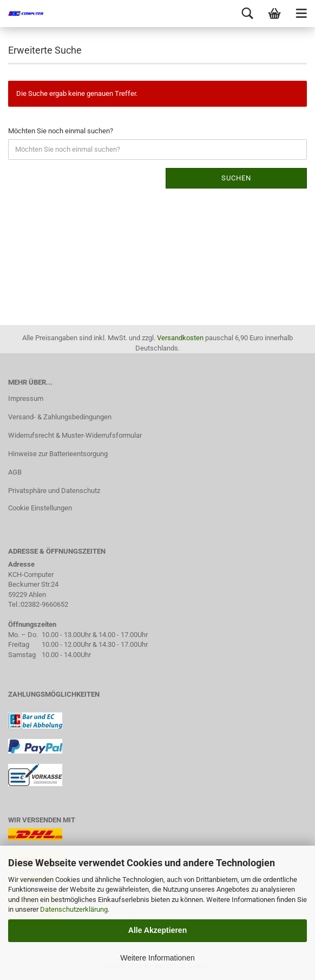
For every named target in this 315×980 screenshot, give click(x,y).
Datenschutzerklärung (74, 909)
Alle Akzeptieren (157, 930)
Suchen (236, 178)
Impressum (26, 398)
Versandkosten (180, 338)
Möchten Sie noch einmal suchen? (61, 131)
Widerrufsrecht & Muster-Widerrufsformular (75, 435)
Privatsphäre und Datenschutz (54, 491)
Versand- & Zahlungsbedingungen (60, 417)
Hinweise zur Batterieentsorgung (58, 454)
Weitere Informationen (157, 958)
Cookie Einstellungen (40, 508)
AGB (15, 472)
